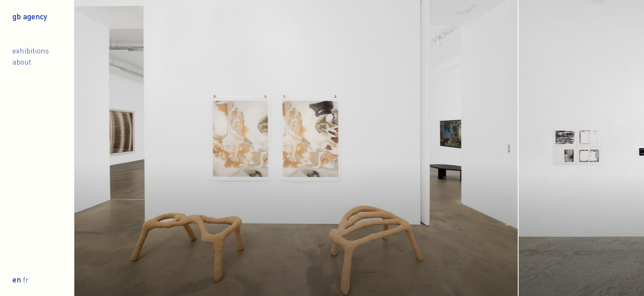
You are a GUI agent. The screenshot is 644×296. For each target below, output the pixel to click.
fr (26, 279)
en (17, 279)
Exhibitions (31, 50)
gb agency (30, 16)
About (22, 61)
